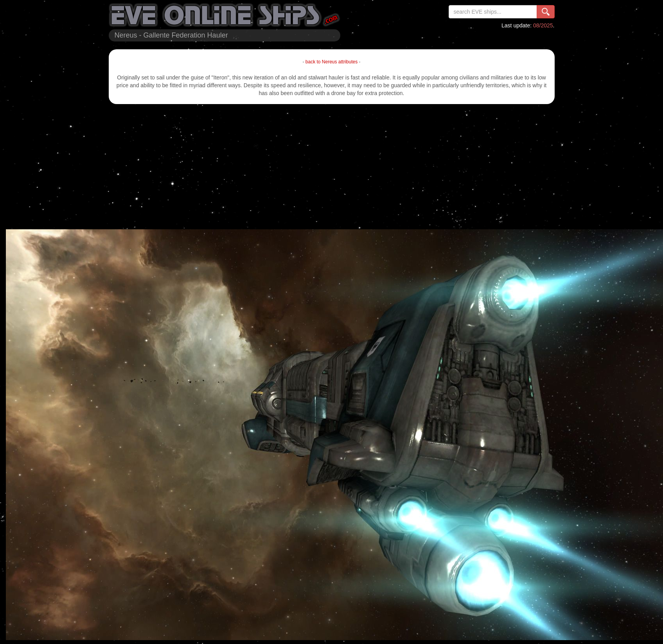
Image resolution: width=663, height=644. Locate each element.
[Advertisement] (331, 167)
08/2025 (543, 25)
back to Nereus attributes (331, 62)
